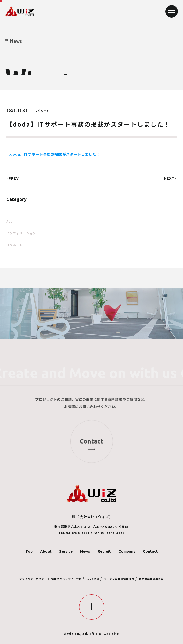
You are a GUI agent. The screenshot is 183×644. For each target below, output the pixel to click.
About (46, 551)
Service (66, 551)
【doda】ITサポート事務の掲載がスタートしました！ (53, 154)
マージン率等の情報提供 (119, 579)
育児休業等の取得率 (151, 579)
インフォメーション (21, 233)
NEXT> (170, 178)
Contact (150, 551)
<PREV (13, 178)
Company (127, 551)
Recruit (104, 551)
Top (29, 551)
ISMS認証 (93, 579)
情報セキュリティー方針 (67, 579)
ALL (10, 221)
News (85, 551)
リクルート (15, 245)
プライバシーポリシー (33, 579)
